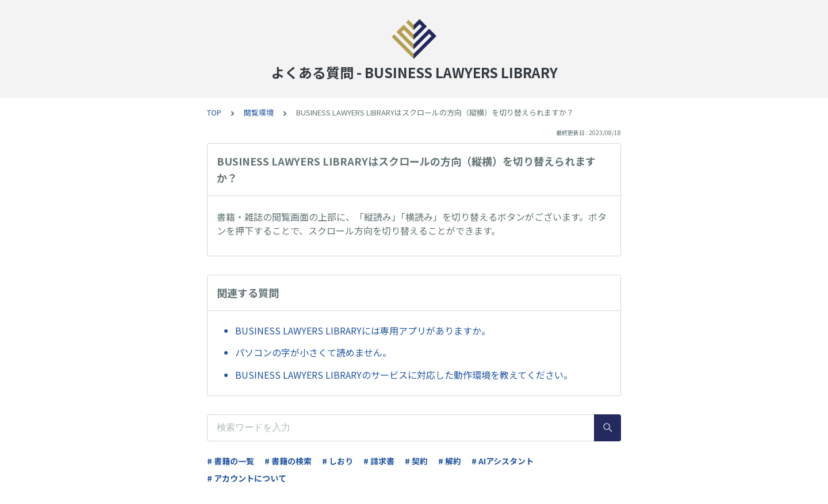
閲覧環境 (259, 112)
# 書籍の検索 (288, 461)
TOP (214, 112)
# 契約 (416, 461)
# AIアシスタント (503, 461)
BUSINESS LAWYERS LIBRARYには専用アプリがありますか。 (363, 330)
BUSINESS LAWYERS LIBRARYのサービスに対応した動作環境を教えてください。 (404, 375)
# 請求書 (379, 461)
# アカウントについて (247, 478)
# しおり (338, 461)
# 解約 (450, 461)
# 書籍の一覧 (231, 461)
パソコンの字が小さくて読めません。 (313, 352)
